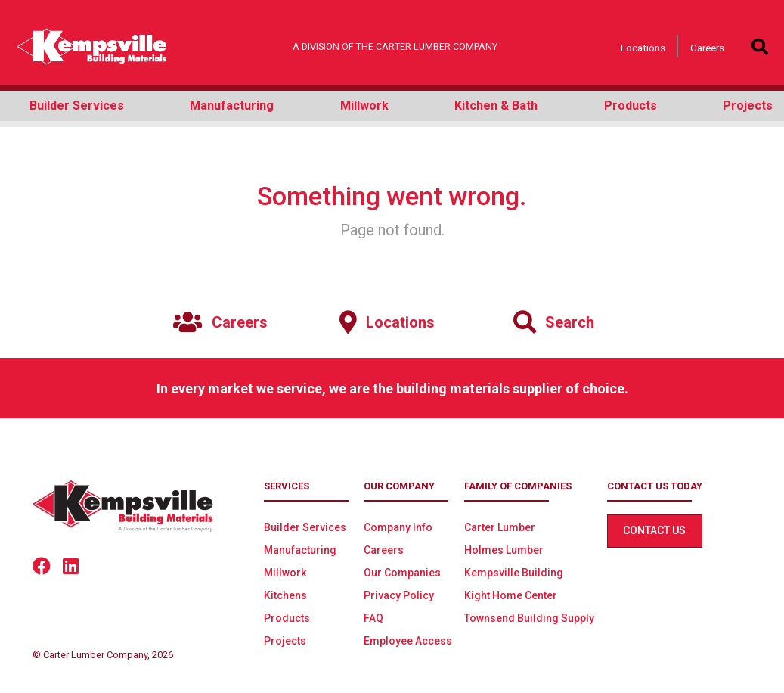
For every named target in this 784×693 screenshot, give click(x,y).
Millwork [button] (364, 106)
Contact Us (654, 530)
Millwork (285, 573)
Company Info (398, 527)
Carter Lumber (500, 527)
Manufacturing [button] (232, 106)
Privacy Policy (399, 595)
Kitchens (285, 595)
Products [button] (631, 106)
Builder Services (305, 527)
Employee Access (408, 641)
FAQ (373, 618)
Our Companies (402, 573)
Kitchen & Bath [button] (496, 106)
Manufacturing (300, 550)
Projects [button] (748, 106)
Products (287, 618)
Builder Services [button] (77, 106)
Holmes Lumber (504, 550)
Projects (285, 641)
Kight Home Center (511, 595)
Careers (707, 48)
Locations (643, 48)
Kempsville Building (514, 573)
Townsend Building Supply (529, 618)
